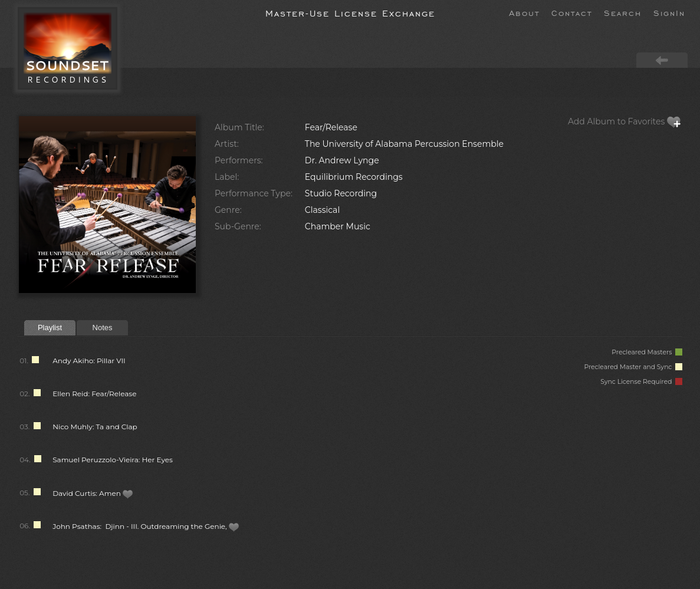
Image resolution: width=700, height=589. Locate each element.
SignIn (669, 12)
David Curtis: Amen (93, 493)
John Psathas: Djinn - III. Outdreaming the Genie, (146, 526)
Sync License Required (641, 382)
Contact (572, 12)
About (524, 12)
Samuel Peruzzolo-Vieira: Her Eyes (113, 460)
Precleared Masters (647, 352)
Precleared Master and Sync (633, 367)
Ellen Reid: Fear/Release (94, 394)
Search (623, 12)
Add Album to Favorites (625, 121)
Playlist (50, 328)
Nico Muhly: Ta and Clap (95, 427)
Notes (103, 328)
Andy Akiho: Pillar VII (89, 361)
